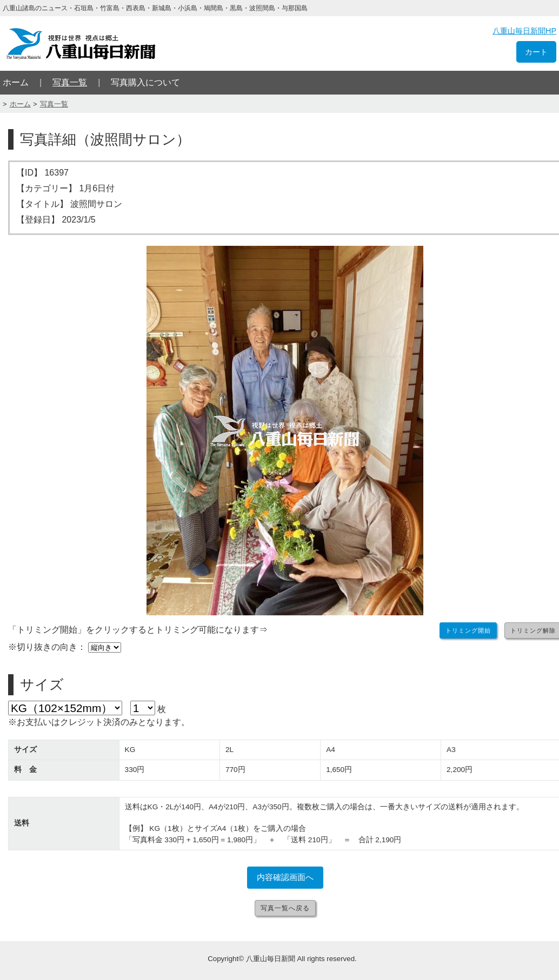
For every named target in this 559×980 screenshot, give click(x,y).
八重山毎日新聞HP (524, 31)
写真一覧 (70, 82)
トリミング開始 (468, 630)
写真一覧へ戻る (285, 908)
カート (536, 52)
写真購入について (145, 82)
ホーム (16, 82)
